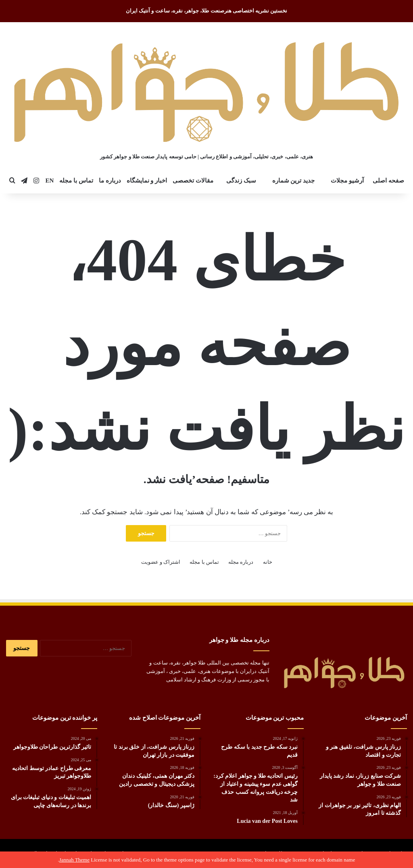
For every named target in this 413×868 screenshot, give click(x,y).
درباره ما (110, 181)
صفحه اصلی (388, 181)
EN (49, 181)
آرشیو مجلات (347, 181)
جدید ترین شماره (294, 181)
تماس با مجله (76, 181)
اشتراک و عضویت (161, 562)
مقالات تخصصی (193, 181)
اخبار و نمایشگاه (147, 181)
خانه (268, 562)
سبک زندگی (241, 181)
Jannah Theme (74, 860)
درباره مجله (241, 562)
